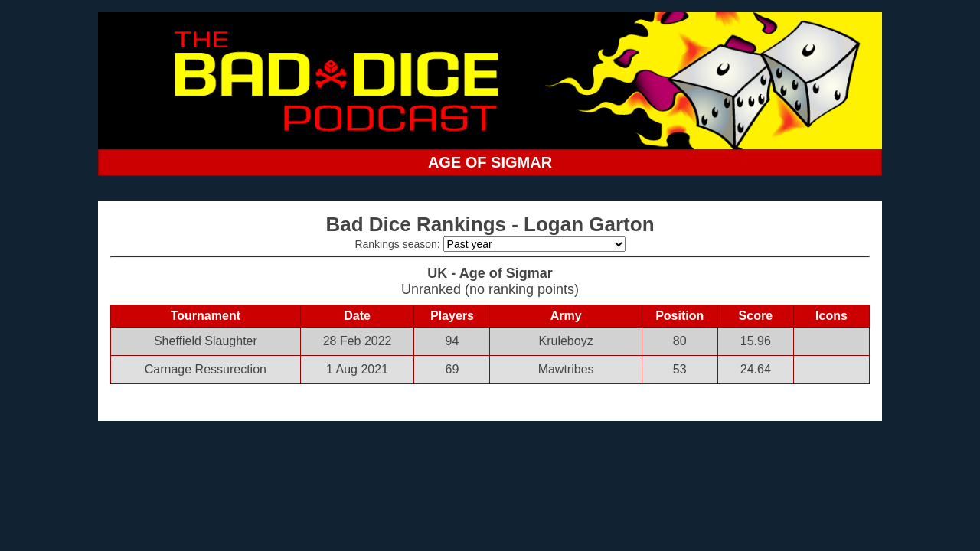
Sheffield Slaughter (206, 341)
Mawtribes (566, 369)
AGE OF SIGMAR (490, 162)
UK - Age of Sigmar (490, 273)
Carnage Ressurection (206, 369)
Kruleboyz (566, 341)
